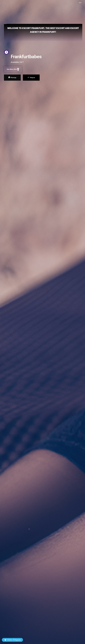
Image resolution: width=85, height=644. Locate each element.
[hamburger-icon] (80, 3)
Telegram (31, 78)
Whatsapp (12, 77)
